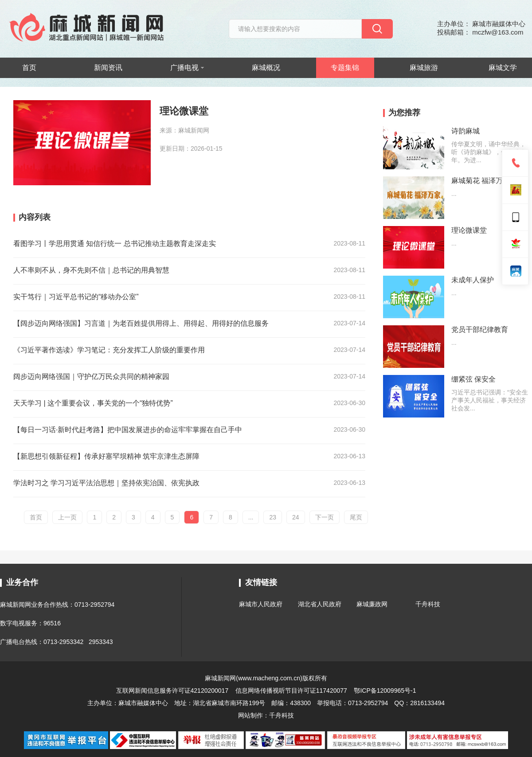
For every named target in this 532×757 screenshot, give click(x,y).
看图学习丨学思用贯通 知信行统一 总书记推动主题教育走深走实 (115, 244)
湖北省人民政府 (320, 604)
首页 (29, 68)
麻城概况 (266, 68)
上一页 (67, 517)
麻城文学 (503, 68)
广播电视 (187, 68)
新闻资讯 (108, 68)
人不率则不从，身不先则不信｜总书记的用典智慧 (91, 270)
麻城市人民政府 (261, 604)
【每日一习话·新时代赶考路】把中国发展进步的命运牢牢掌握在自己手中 (128, 430)
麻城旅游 (424, 68)
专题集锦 (345, 68)
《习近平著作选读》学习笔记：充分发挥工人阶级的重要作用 (109, 350)
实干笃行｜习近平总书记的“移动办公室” (76, 297)
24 (296, 517)
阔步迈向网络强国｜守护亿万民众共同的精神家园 (91, 377)
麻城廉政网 (372, 604)
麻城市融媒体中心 (143, 703)
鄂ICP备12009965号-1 (385, 691)
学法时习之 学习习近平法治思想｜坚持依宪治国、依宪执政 (106, 483)
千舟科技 (428, 604)
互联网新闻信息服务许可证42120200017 (173, 691)
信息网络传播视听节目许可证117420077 (291, 691)
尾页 (356, 517)
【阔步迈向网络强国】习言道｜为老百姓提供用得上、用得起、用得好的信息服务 (141, 323)
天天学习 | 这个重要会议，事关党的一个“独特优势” (93, 403)
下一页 (325, 517)
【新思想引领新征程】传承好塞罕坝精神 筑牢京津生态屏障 (106, 456)
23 (273, 517)
